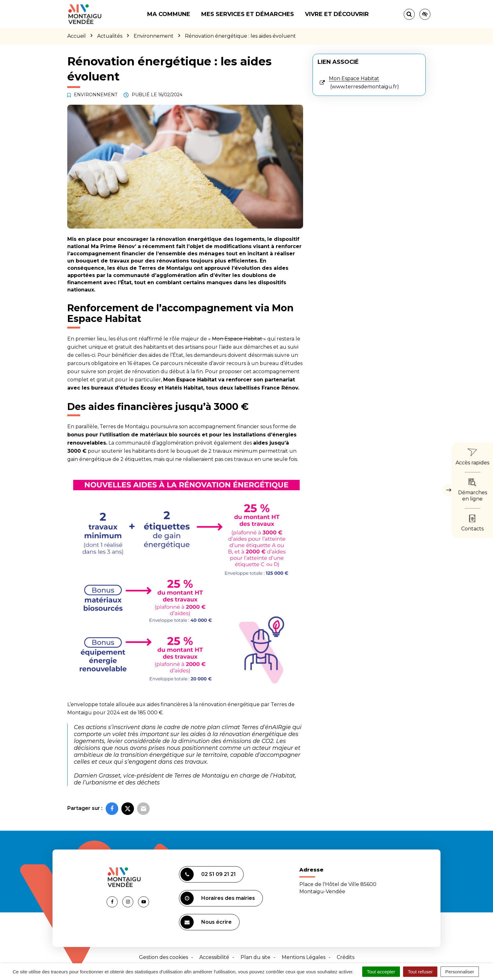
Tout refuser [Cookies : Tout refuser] (420, 972)
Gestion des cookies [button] (163, 957)
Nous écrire (206, 922)
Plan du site (255, 957)
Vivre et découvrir (337, 14)
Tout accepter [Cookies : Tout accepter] (381, 972)
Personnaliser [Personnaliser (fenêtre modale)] (460, 972)
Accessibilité (214, 957)
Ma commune (169, 14)
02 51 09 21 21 (208, 874)
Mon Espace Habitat (238, 339)
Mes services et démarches (248, 14)
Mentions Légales (304, 957)
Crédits (346, 957)
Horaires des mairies (218, 898)
